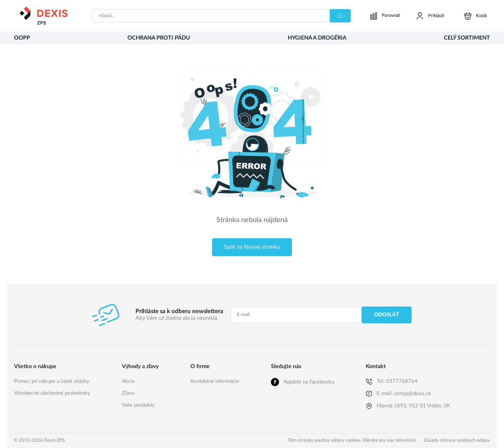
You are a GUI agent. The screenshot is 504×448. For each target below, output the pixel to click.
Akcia (128, 381)
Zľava (128, 393)
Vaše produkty (138, 405)
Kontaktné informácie (215, 381)
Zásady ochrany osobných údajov (457, 440)
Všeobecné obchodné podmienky (52, 393)
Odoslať (387, 315)
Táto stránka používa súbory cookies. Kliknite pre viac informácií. (352, 440)
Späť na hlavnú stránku (252, 247)
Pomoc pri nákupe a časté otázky (52, 381)
